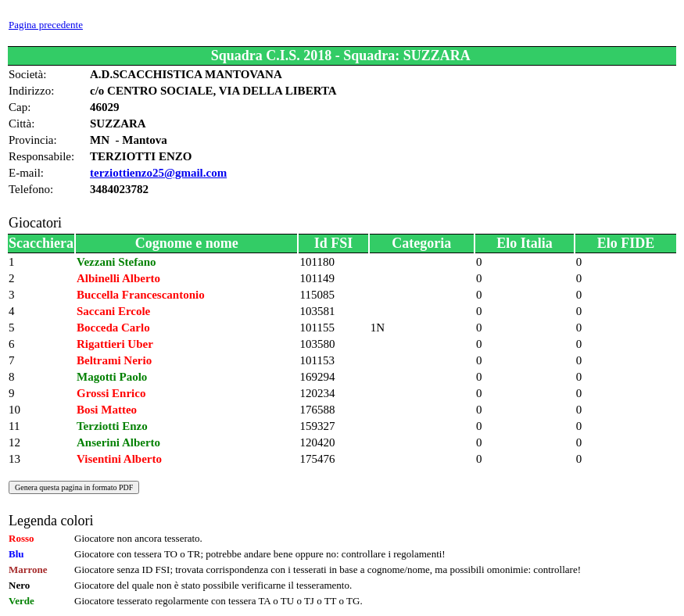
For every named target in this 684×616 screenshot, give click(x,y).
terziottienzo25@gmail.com (158, 173)
